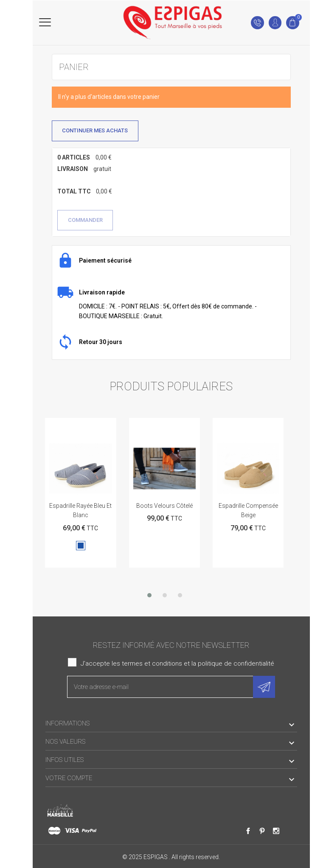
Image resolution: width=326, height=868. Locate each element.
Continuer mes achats (95, 130)
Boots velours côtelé (164, 506)
